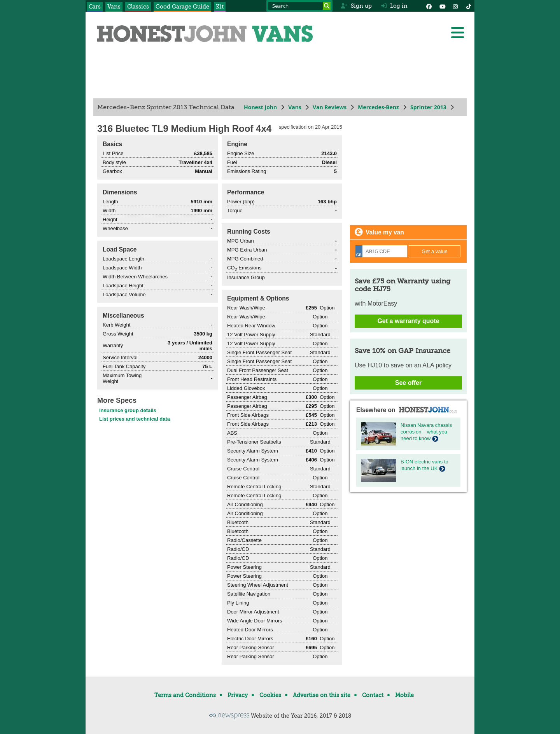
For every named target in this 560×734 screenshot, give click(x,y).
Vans (114, 7)
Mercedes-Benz (378, 107)
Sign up (356, 6)
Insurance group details (128, 410)
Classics (138, 7)
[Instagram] (455, 6)
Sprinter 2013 (428, 107)
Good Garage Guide (182, 7)
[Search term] (299, 6)
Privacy (238, 695)
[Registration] (381, 251)
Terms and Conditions (185, 695)
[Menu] (457, 33)
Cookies (270, 695)
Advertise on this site (322, 695)
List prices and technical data (135, 419)
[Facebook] (429, 6)
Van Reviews (330, 107)
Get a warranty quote (408, 321)
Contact (373, 695)
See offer (408, 383)
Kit (220, 7)
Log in (394, 6)
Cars (95, 7)
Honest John (260, 107)
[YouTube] (442, 6)
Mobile (404, 695)
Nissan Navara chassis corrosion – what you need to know (426, 432)
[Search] (327, 6)
